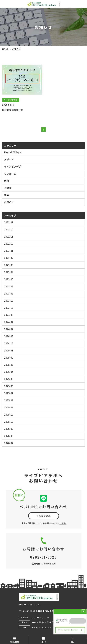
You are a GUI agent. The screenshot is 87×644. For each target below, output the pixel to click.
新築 (7, 195)
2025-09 (9, 407)
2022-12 (9, 244)
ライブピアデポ (13, 166)
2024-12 (9, 343)
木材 (7, 181)
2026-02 (9, 429)
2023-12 (9, 308)
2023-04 (9, 272)
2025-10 (9, 414)
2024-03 (9, 315)
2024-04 (9, 322)
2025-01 (9, 350)
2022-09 (9, 222)
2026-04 (9, 443)
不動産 (8, 188)
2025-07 (9, 393)
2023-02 (9, 258)
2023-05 (9, 279)
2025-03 (9, 365)
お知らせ (9, 202)
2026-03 (9, 436)
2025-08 (9, 400)
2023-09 (9, 293)
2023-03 (9, 265)
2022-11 (9, 236)
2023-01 (9, 251)
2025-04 (9, 372)
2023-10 (9, 301)
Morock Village (13, 152)
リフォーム (10, 174)
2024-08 (9, 336)
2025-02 (9, 358)
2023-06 (9, 286)
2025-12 (9, 422)
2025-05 (9, 379)
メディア (9, 159)
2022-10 (9, 229)
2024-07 (9, 329)
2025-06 (9, 386)
